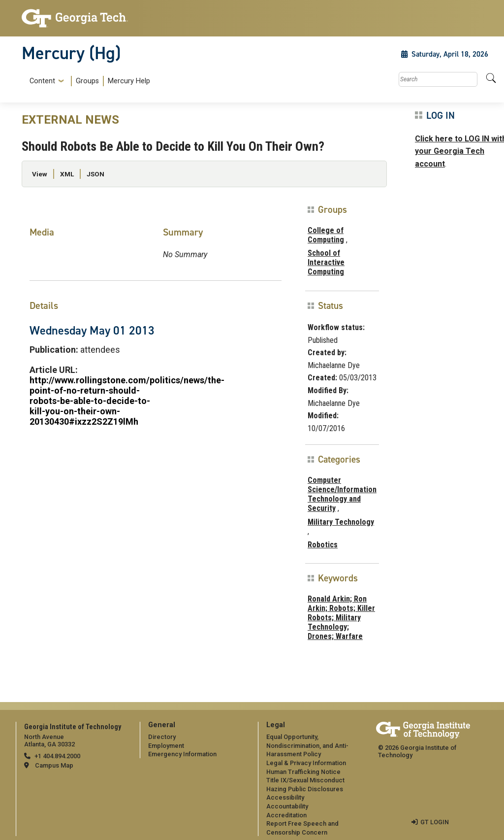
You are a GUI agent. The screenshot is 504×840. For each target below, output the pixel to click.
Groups (87, 81)
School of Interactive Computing (326, 262)
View (40, 174)
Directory (162, 737)
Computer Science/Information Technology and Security (342, 494)
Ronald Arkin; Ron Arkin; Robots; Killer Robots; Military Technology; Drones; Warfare (341, 618)
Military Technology (341, 522)
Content (42, 81)
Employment (166, 746)
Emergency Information (182, 754)
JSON (95, 174)
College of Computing (326, 235)
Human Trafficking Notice (303, 772)
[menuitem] (88, 81)
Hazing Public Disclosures (305, 789)
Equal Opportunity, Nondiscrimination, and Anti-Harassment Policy (307, 745)
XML (67, 174)
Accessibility (285, 797)
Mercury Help (129, 81)
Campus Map (54, 765)
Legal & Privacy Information (306, 763)
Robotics (323, 545)
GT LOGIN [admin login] (435, 822)
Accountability (287, 806)
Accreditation (286, 815)
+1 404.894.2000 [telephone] (57, 756)
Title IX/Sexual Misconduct (305, 780)
